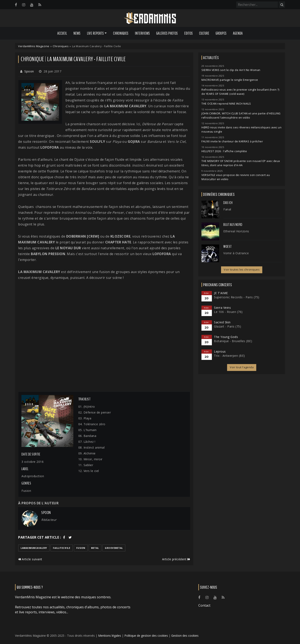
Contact (204, 605)
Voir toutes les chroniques (242, 270)
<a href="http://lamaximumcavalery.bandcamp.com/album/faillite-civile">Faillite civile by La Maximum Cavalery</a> (104, 336)
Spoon (29, 71)
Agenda (238, 33)
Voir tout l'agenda (242, 367)
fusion (81, 548)
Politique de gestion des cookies (146, 636)
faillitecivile (62, 548)
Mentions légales (110, 636)
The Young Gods (226, 337)
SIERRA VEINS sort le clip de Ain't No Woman (231, 70)
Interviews (142, 33)
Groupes (221, 33)
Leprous (220, 351)
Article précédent (176, 559)
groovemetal (114, 548)
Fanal (227, 209)
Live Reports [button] (95, 33)
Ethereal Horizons (236, 231)
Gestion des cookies (185, 636)
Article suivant (30, 559)
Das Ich (228, 203)
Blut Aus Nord (233, 225)
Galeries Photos (167, 33)
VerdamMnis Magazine (34, 46)
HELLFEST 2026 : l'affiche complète (224, 151)
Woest (227, 247)
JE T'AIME (221, 293)
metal (95, 548)
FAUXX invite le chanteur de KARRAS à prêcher (232, 141)
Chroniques (121, 33)
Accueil (62, 33)
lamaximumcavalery (34, 548)
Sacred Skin (222, 322)
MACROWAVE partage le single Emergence (230, 80)
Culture (204, 33)
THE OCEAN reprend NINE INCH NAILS (226, 104)
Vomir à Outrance (236, 253)
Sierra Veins (222, 308)
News (77, 33)
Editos (188, 33)
